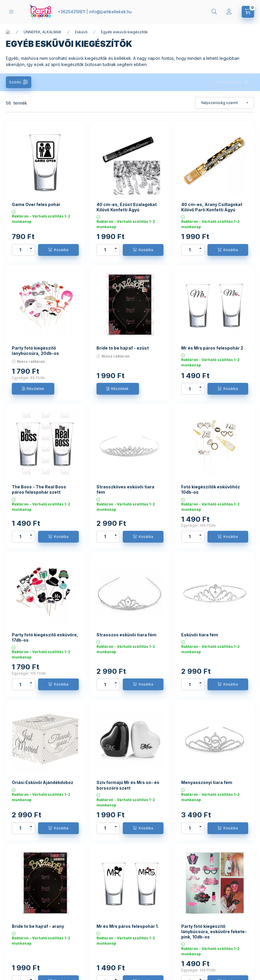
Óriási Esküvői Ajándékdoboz (42, 782)
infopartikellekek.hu (110, 12)
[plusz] (31, 248)
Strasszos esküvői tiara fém (126, 635)
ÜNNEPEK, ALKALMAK (42, 32)
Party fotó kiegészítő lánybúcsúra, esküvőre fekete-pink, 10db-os (214, 932)
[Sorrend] (225, 103)
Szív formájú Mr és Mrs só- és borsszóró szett (128, 785)
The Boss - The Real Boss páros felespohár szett (39, 489)
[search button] (214, 12)
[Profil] (229, 12)
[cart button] (248, 12)
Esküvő (81, 32)
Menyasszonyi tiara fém (207, 782)
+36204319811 (72, 12)
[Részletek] (33, 389)
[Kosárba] (58, 250)
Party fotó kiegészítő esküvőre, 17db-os (45, 637)
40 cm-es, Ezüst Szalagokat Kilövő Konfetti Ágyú (127, 207)
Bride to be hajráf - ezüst (123, 348)
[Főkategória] (8, 32)
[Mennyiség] (20, 250)
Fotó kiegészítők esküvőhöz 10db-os (211, 489)
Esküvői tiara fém (200, 635)
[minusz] (31, 252)
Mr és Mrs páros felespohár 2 (212, 348)
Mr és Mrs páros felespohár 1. (128, 926)
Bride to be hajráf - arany (38, 926)
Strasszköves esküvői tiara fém (125, 489)
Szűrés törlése (229, 82)
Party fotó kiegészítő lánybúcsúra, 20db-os (35, 351)
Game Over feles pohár (36, 204)
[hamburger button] (11, 12)
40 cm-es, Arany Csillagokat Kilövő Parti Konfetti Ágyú (212, 207)
